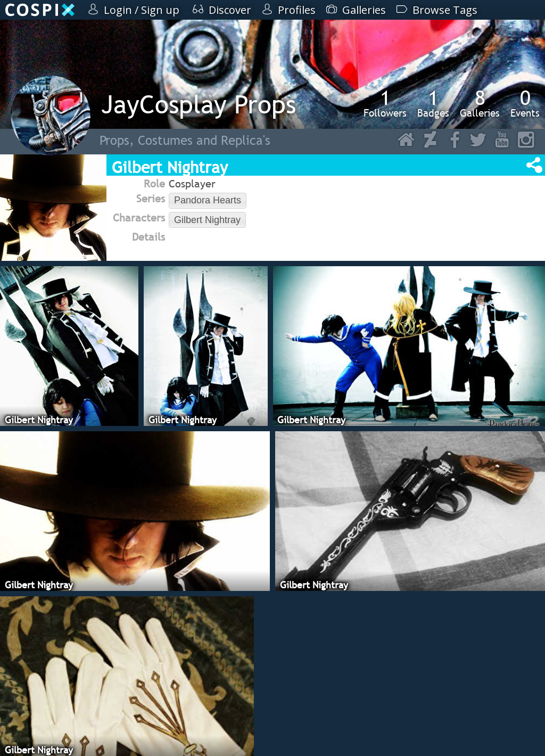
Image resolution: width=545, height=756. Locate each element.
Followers (385, 103)
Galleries (480, 103)
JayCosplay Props (199, 104)
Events (525, 103)
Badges (433, 103)
